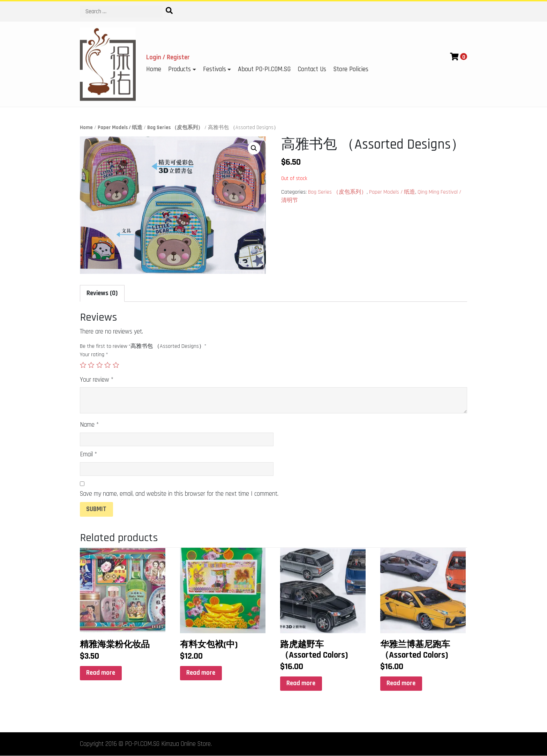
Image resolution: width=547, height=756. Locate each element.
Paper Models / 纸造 (120, 128)
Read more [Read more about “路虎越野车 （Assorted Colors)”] (301, 683)
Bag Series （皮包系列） (175, 128)
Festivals (215, 69)
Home (154, 69)
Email (88, 454)
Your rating (94, 355)
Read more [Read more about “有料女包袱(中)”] (201, 673)
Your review (97, 380)
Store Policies (351, 69)
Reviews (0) (102, 293)
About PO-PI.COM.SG (264, 69)
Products (179, 69)
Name (89, 425)
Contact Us (312, 69)
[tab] (102, 293)
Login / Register (168, 57)
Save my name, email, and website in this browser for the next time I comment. (179, 494)
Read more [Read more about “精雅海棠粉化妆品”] (101, 673)
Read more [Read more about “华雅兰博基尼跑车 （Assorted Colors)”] (401, 683)
